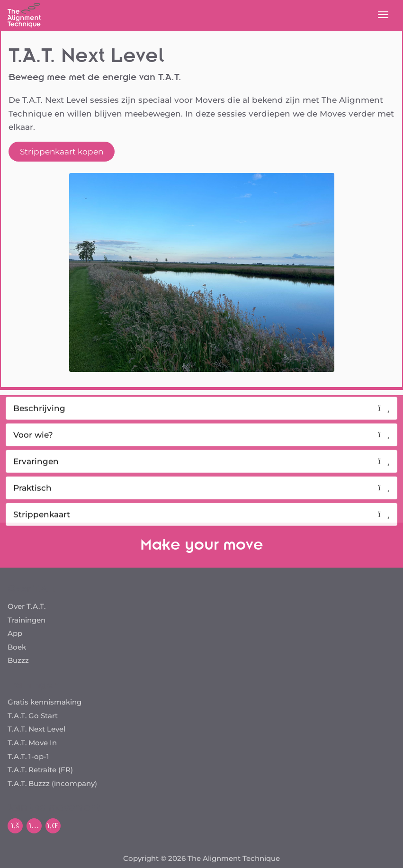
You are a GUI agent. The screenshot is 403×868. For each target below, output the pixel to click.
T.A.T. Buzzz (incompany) (52, 783)
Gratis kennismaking (45, 702)
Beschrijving (201, 416)
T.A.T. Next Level (36, 729)
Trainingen (27, 620)
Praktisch (201, 495)
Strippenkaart (201, 522)
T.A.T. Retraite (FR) (40, 770)
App (15, 633)
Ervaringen (201, 469)
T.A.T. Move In (32, 743)
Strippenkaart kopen (62, 152)
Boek (17, 647)
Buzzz (18, 660)
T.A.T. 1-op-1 (28, 756)
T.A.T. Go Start (33, 716)
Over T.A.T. (27, 606)
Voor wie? (201, 442)
